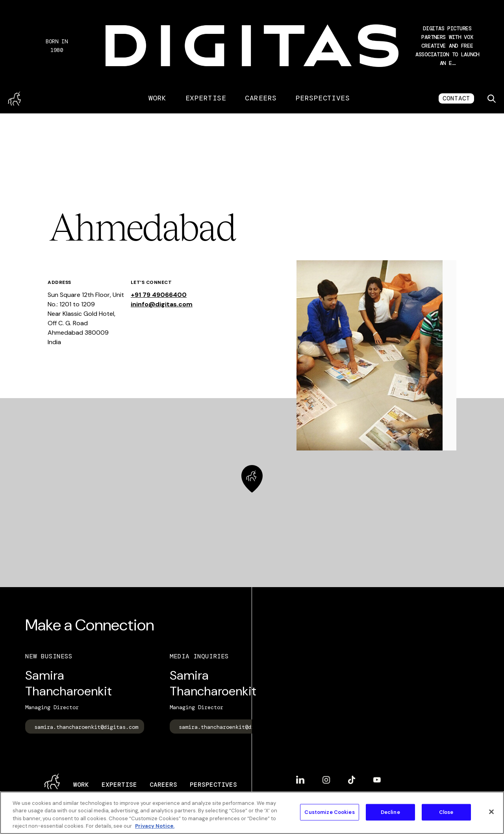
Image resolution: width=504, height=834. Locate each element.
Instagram (326, 780)
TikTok (352, 780)
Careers (261, 98)
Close (446, 812)
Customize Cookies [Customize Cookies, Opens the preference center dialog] (329, 812)
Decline (390, 812)
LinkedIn (300, 780)
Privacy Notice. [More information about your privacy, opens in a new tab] (155, 826)
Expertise (206, 98)
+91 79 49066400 (159, 295)
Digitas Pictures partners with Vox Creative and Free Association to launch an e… (447, 46)
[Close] (491, 812)
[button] (447, 46)
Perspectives (323, 98)
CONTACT (456, 98)
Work (157, 98)
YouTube (377, 780)
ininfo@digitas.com (162, 304)
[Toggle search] (491, 98)
